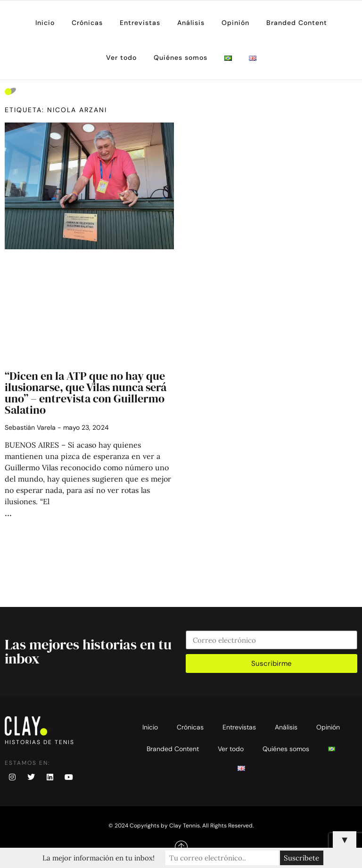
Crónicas (87, 23)
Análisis (191, 23)
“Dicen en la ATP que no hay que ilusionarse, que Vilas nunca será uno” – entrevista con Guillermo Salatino (86, 393)
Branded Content (297, 23)
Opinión (235, 23)
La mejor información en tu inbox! (99, 858)
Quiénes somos (181, 57)
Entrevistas (140, 23)
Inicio (45, 23)
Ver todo (121, 57)
